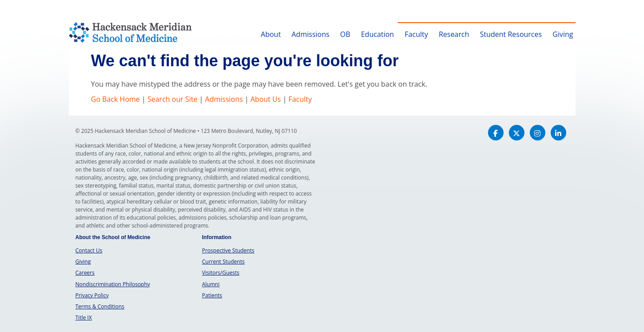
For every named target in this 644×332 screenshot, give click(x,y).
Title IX (84, 318)
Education (377, 34)
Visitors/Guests (221, 273)
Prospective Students (228, 250)
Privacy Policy (92, 295)
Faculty (416, 34)
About (271, 34)
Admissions (310, 34)
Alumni (211, 284)
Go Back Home (116, 99)
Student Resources (511, 34)
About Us (266, 99)
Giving (563, 34)
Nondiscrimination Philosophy (113, 284)
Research (454, 34)
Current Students (224, 262)
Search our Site (172, 99)
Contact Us (89, 250)
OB (345, 34)
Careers (85, 273)
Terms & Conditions (100, 306)
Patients (212, 295)
